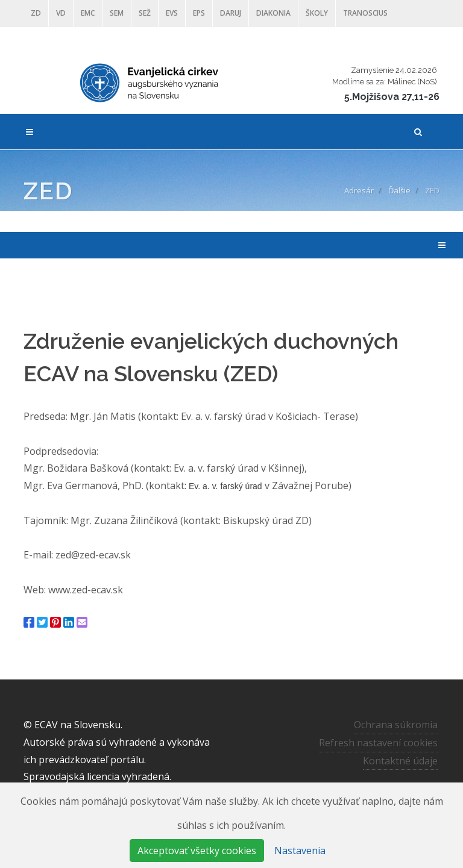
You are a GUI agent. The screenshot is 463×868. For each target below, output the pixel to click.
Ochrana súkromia (396, 725)
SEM (117, 13)
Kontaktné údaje (400, 760)
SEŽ (145, 13)
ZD (36, 13)
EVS (172, 13)
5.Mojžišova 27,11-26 (392, 97)
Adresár (359, 190)
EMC (88, 13)
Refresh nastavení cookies (378, 743)
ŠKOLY (317, 13)
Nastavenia (300, 851)
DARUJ (231, 13)
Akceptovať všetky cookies (197, 851)
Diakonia (273, 13)
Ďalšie (399, 190)
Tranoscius (365, 13)
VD (61, 13)
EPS (199, 13)
